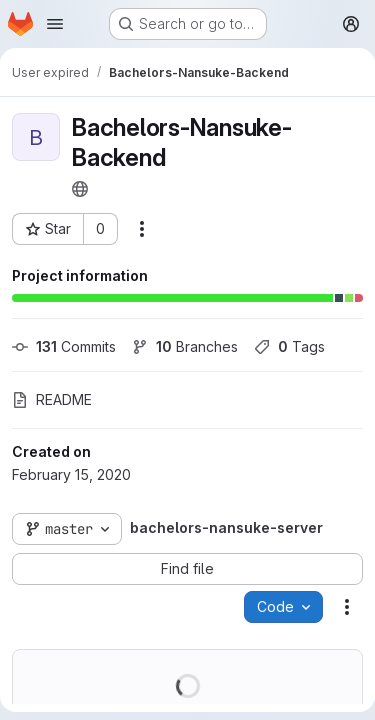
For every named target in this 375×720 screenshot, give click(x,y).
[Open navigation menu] (55, 24)
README (52, 399)
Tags (289, 346)
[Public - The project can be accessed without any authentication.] (80, 189)
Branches (185, 346)
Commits (64, 346)
